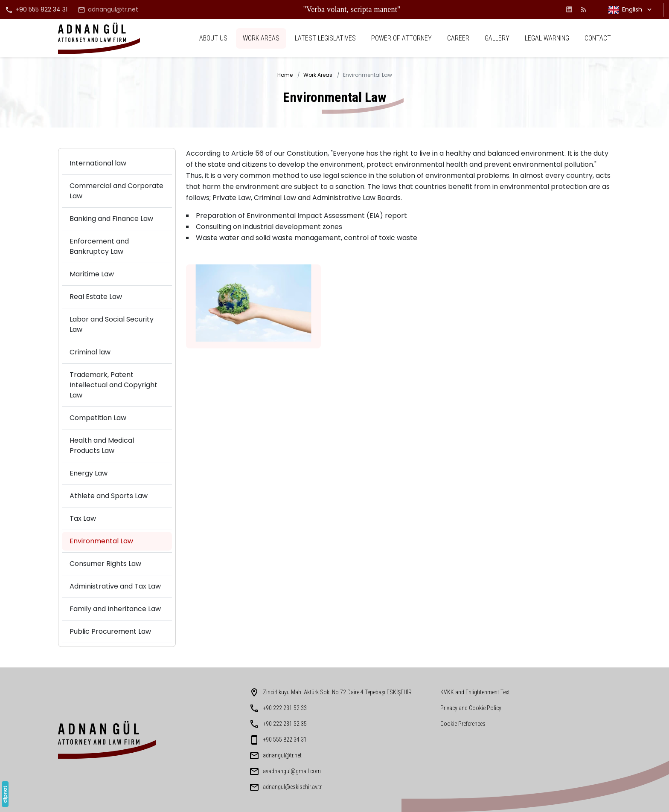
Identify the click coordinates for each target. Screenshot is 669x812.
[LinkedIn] (569, 10)
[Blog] (584, 10)
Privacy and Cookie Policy (471, 708)
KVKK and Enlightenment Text (475, 692)
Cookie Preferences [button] (463, 724)
